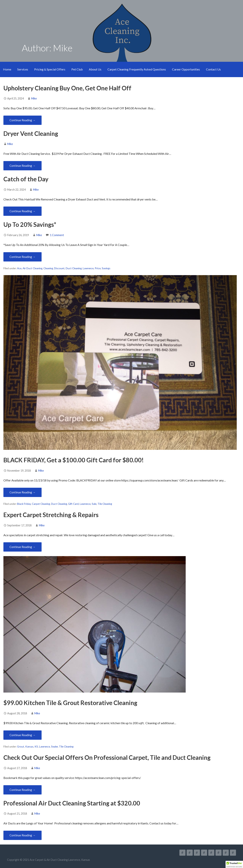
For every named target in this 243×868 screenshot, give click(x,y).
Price (98, 268)
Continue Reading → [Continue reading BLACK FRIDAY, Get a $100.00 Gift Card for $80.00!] (22, 492)
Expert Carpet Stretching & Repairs (51, 515)
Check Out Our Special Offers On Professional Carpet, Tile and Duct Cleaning (107, 757)
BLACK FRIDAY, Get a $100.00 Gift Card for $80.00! (74, 460)
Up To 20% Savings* (30, 224)
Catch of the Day (26, 179)
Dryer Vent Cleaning (31, 133)
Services (23, 69)
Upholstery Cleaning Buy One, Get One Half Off (67, 88)
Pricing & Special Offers (50, 69)
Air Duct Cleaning (32, 268)
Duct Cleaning (74, 268)
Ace (19, 268)
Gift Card (73, 504)
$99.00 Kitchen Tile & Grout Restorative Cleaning (70, 703)
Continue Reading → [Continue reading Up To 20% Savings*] (22, 257)
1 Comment (57, 235)
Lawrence (88, 268)
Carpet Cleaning (41, 504)
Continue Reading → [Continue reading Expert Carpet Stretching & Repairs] (22, 547)
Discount (59, 268)
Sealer (54, 747)
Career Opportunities (186, 69)
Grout (21, 747)
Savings (106, 268)
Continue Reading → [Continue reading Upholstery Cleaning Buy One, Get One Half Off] (22, 120)
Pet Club (77, 69)
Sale (94, 504)
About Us (95, 69)
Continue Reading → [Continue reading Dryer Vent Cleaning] (22, 166)
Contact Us (213, 69)
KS (36, 747)
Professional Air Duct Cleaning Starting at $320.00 (72, 803)
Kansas (29, 747)
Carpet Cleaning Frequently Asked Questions (137, 69)
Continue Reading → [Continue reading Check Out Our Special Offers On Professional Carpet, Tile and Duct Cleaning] (22, 790)
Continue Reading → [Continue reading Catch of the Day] (22, 211)
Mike (34, 98)
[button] (234, 864)
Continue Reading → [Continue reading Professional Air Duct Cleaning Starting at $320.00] (22, 835)
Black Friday (24, 504)
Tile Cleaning (105, 504)
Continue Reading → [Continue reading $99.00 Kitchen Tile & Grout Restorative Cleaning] (22, 735)
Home (7, 69)
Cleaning (48, 268)
